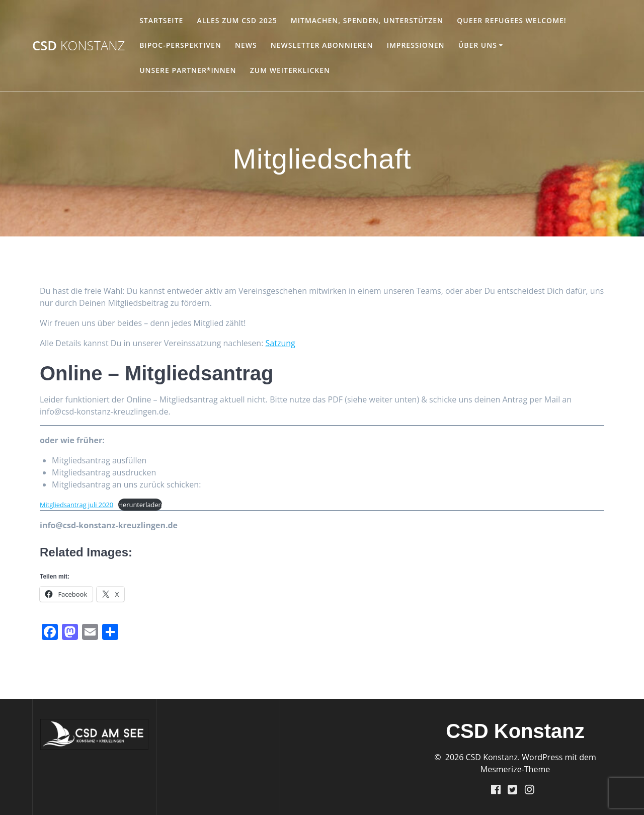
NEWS (246, 45)
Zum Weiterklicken (290, 70)
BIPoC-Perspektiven (180, 45)
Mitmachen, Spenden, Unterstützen (367, 20)
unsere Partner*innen (188, 70)
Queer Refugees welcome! (511, 20)
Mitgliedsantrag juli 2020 (76, 505)
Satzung (280, 343)
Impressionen (416, 45)
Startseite (161, 20)
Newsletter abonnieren (322, 45)
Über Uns (478, 45)
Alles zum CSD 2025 (237, 20)
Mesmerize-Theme (515, 769)
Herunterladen (140, 505)
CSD (79, 46)
